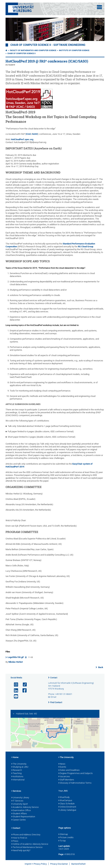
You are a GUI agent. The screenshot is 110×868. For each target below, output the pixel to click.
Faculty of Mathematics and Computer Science (33, 50)
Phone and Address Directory (26, 835)
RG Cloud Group (86, 247)
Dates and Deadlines (69, 770)
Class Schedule (67, 804)
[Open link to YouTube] (15, 696)
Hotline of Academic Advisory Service (30, 844)
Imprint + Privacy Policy (36, 864)
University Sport (20, 804)
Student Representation (23, 817)
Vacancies (64, 777)
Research (17, 770)
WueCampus (65, 801)
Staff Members (66, 780)
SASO (35, 134)
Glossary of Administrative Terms (75, 783)
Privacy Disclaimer (59, 864)
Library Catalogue (67, 810)
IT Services (17, 801)
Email (54, 697)
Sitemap (63, 834)
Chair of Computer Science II (21, 53)
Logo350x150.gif (16, 657)
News (62, 764)
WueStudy (64, 797)
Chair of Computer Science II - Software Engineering (48, 45)
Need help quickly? (21, 851)
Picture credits (66, 838)
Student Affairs (19, 814)
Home (15, 757)
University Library (20, 798)
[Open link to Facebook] (23, 691)
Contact (54, 678)
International (18, 780)
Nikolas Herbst (16, 662)
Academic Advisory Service (25, 807)
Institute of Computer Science (74, 50)
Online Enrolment (67, 807)
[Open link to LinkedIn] (15, 691)
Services (16, 791)
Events (62, 767)
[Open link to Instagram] (15, 685)
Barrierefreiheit (78, 864)
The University (19, 764)
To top (62, 841)
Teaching (16, 774)
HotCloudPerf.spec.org (22, 139)
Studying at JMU (20, 767)
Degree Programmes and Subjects (76, 774)
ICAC (29, 134)
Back (100, 667)
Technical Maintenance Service (27, 847)
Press (15, 841)
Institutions (17, 777)
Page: (61, 854)
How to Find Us (19, 838)
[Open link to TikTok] (23, 685)
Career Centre (19, 820)
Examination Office (21, 811)
